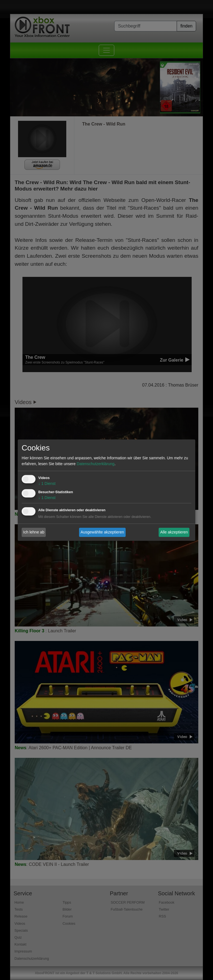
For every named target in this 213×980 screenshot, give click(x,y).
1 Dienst (47, 483)
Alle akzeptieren (174, 532)
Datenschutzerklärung (95, 464)
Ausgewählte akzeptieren (102, 532)
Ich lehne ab (34, 532)
